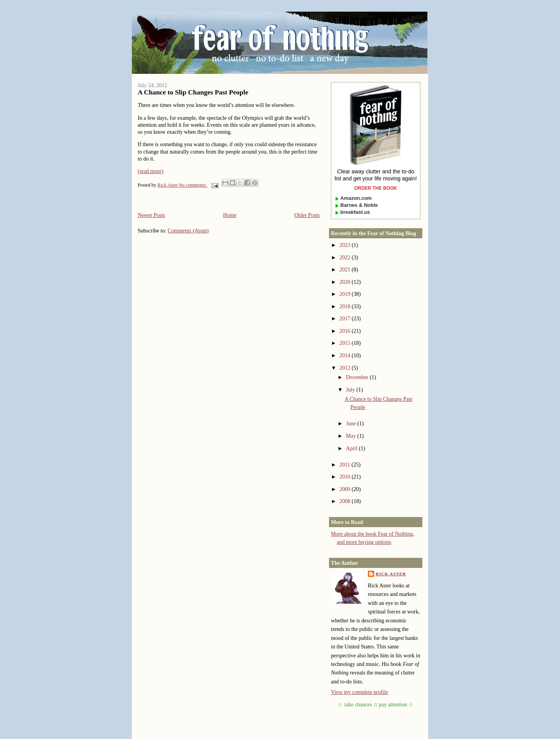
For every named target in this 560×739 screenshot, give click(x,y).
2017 (346, 318)
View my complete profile (360, 692)
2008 (346, 501)
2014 (346, 355)
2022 (346, 257)
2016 (346, 331)
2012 (346, 368)
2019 (346, 294)
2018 (346, 306)
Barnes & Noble (356, 205)
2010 (346, 477)
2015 (346, 343)
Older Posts (307, 215)
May (352, 436)
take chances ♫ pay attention (375, 705)
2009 (346, 489)
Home (230, 215)
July (351, 390)
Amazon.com (353, 198)
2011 (346, 465)
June (352, 423)
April (353, 448)
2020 (346, 282)
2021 (346, 269)
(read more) (150, 171)
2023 (346, 245)
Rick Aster (391, 574)
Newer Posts (151, 215)
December (358, 377)
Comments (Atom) (188, 231)
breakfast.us (352, 212)
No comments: (193, 185)
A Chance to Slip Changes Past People (193, 92)
